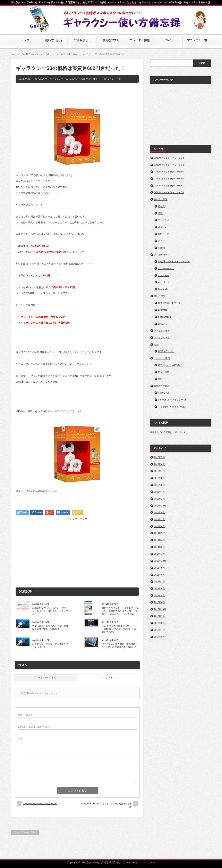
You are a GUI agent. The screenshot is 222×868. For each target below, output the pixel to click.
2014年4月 (159, 540)
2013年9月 (159, 568)
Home (13, 54)
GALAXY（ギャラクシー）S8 (169, 192)
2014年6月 (159, 526)
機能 (160, 379)
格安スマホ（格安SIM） (170, 365)
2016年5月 (159, 478)
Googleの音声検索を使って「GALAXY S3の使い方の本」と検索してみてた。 (119, 629)
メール (161, 241)
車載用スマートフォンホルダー (174, 261)
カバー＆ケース (166, 268)
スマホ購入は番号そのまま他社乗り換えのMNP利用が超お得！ (50, 627)
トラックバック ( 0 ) (46, 678)
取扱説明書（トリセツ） (170, 303)
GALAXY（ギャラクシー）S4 (169, 165)
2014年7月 (159, 519)
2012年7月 (159, 630)
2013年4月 (159, 602)
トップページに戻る (25, 832)
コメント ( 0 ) (108, 678)
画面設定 (163, 227)
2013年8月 (159, 575)
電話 (160, 213)
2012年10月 (160, 609)
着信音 (161, 206)
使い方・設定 (161, 199)
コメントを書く (115, 79)
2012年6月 (159, 637)
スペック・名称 (162, 331)
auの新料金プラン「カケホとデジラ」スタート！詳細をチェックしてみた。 (50, 611)
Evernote (163, 310)
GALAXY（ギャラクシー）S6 (169, 179)
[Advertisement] (77, 94)
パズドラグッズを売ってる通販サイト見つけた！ (50, 646)
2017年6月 (159, 464)
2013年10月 (160, 561)
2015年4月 (159, 492)
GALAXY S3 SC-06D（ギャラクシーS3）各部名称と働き (106, 805)
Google (162, 248)
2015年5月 (159, 485)
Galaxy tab (164, 393)
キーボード (164, 282)
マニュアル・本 (162, 338)
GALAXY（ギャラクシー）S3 (35, 54)
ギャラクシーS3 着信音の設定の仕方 (40, 804)
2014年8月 (159, 512)
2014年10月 (160, 506)
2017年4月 (159, 471)
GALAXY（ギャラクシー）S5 (169, 172)
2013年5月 (159, 595)
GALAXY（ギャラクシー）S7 (169, 186)
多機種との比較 (162, 386)
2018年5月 (159, 457)
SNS (156, 344)
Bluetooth (163, 289)
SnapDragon (164, 317)
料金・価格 (72, 54)
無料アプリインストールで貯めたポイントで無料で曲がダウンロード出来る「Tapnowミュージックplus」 (120, 611)
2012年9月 (159, 616)
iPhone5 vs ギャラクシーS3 (172, 400)
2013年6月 (159, 589)
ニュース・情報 (58, 54)
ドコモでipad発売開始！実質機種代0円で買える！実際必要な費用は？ (120, 646)
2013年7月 (159, 582)
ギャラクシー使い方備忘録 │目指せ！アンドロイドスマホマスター (118, 862)
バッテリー (164, 275)
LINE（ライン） (166, 351)
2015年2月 (159, 499)
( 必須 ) (25, 715)
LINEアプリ (164, 324)
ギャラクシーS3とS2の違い (172, 407)
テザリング (164, 220)
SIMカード (164, 234)
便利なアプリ (161, 296)
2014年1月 (159, 554)
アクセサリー (161, 255)
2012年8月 (159, 623)
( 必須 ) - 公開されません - (36, 727)
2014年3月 (159, 547)
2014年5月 (159, 533)
